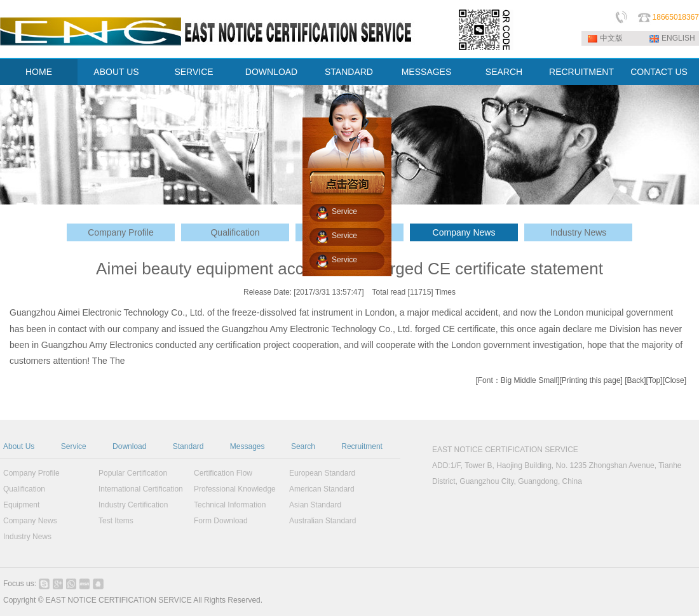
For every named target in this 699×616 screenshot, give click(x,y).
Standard (188, 446)
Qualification (235, 232)
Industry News (579, 232)
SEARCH (504, 72)
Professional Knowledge (235, 489)
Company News (464, 232)
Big (506, 380)
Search (303, 446)
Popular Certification (133, 473)
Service (74, 446)
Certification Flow (223, 473)
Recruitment (362, 446)
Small (548, 380)
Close (675, 380)
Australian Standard (322, 521)
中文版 (611, 38)
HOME (39, 72)
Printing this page (591, 380)
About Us (19, 446)
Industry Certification (133, 505)
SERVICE (193, 72)
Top (654, 380)
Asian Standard (315, 505)
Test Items (116, 521)
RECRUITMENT (581, 72)
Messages (248, 446)
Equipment (21, 505)
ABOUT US (116, 72)
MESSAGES (427, 72)
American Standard (322, 489)
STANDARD (349, 72)
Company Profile (121, 232)
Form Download (221, 521)
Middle (525, 380)
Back (636, 380)
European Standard (322, 473)
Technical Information (230, 505)
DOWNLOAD (271, 72)
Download (129, 446)
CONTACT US (659, 72)
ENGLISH (678, 38)
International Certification (141, 489)
